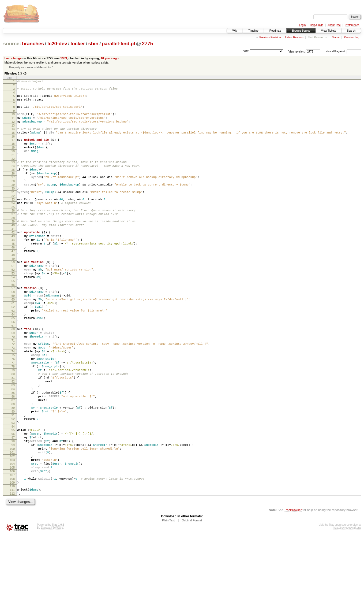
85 (13, 449)
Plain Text (168, 597)
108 (12, 552)
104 (12, 534)
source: (12, 44)
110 (12, 562)
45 (13, 271)
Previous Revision (270, 37)
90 (13, 472)
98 (13, 507)
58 (13, 328)
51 (13, 297)
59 (13, 332)
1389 (64, 58)
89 (13, 467)
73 (13, 394)
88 (13, 462)
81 (13, 431)
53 (13, 306)
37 (13, 236)
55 (13, 315)
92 (13, 481)
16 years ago (110, 58)
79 (13, 421)
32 (13, 216)
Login (302, 25)
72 (13, 390)
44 (13, 266)
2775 (147, 44)
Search (351, 31)
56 (13, 320)
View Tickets (329, 31)
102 (12, 525)
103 (12, 530)
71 (13, 386)
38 (13, 241)
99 (13, 511)
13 (13, 132)
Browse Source (301, 31)
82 (13, 435)
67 (13, 369)
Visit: (246, 51)
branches (33, 44)
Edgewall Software (52, 605)
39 (13, 244)
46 (13, 275)
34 (13, 224)
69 (13, 377)
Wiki (235, 31)
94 (13, 490)
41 (13, 254)
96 (13, 498)
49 (13, 289)
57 (13, 323)
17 (13, 149)
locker (78, 44)
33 (13, 219)
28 (13, 198)
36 (13, 232)
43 (13, 262)
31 (13, 211)
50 (13, 292)
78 (13, 417)
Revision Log (352, 37)
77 (13, 412)
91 (13, 476)
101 (12, 521)
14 (13, 136)
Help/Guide (317, 25)
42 (13, 257)
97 (13, 502)
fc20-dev (57, 44)
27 (13, 193)
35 (13, 228)
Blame (336, 37)
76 (13, 408)
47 (13, 280)
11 (13, 123)
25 (13, 184)
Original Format (192, 597)
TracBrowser (293, 587)
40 (13, 249)
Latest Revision (294, 37)
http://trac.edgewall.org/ (347, 605)
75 (13, 403)
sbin (93, 44)
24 (13, 179)
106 (12, 543)
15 (13, 140)
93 (13, 485)
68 (13, 372)
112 (12, 570)
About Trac (334, 25)
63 (13, 351)
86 (13, 453)
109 (12, 557)
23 (13, 175)
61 (13, 342)
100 (12, 516)
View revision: (297, 51)
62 (13, 346)
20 (13, 162)
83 (13, 440)
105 (12, 539)
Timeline (253, 31)
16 (13, 145)
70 (13, 381)
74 (13, 399)
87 (13, 458)
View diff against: (344, 51)
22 (13, 171)
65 (13, 360)
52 (13, 302)
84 (13, 444)
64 (13, 355)
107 (12, 548)
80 (13, 426)
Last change (13, 58)
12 (13, 128)
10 (13, 119)
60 (13, 337)
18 (13, 153)
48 (13, 284)
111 (12, 565)
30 (13, 207)
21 (13, 167)
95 (13, 493)
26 (13, 188)
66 (13, 364)
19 (13, 158)
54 (13, 311)
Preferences (352, 25)
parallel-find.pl (118, 44)
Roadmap (275, 31)
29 (13, 202)
